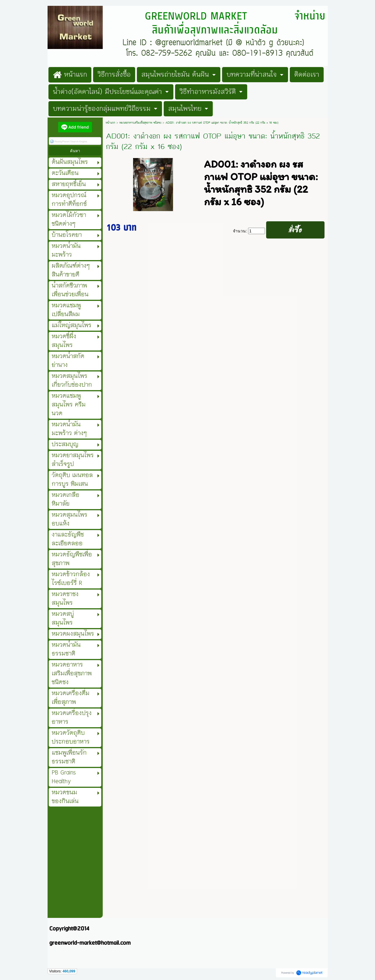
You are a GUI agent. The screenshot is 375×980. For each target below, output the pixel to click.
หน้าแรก (110, 123)
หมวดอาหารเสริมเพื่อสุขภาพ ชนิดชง (140, 123)
